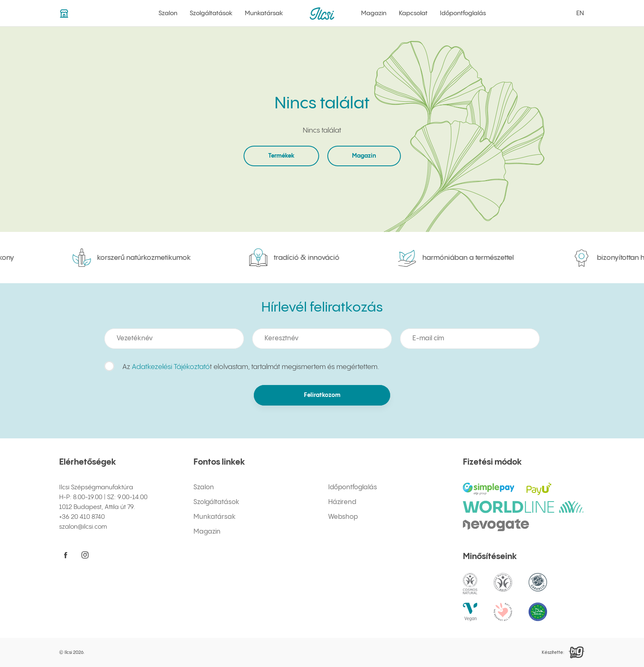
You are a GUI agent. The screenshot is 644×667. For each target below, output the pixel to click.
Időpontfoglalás (463, 13)
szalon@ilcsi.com (83, 527)
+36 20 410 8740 (82, 517)
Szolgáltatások (211, 13)
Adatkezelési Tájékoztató (171, 367)
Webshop (343, 517)
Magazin (374, 13)
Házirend (342, 502)
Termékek (281, 156)
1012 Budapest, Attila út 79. (97, 507)
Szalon (168, 13)
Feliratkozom (322, 395)
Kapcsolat (413, 13)
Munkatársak (264, 13)
